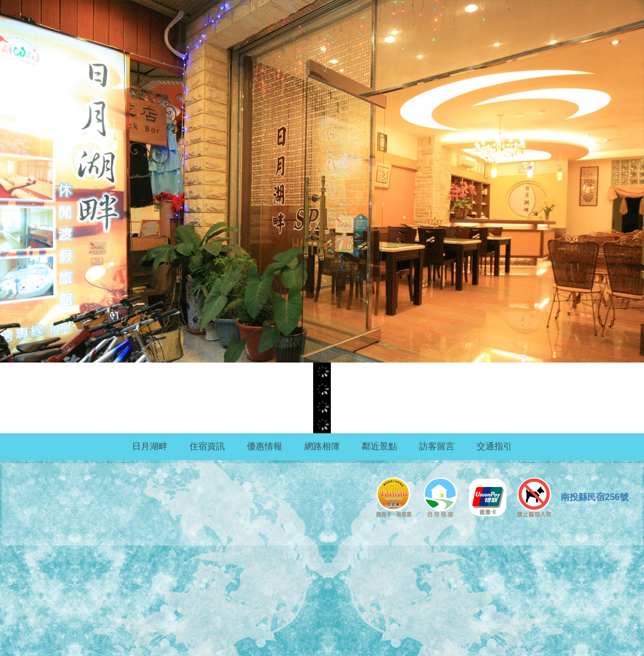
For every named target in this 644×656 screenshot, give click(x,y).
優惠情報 (265, 446)
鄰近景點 (379, 446)
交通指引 (494, 446)
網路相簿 (322, 446)
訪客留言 (437, 446)
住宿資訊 (207, 446)
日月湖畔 (150, 446)
